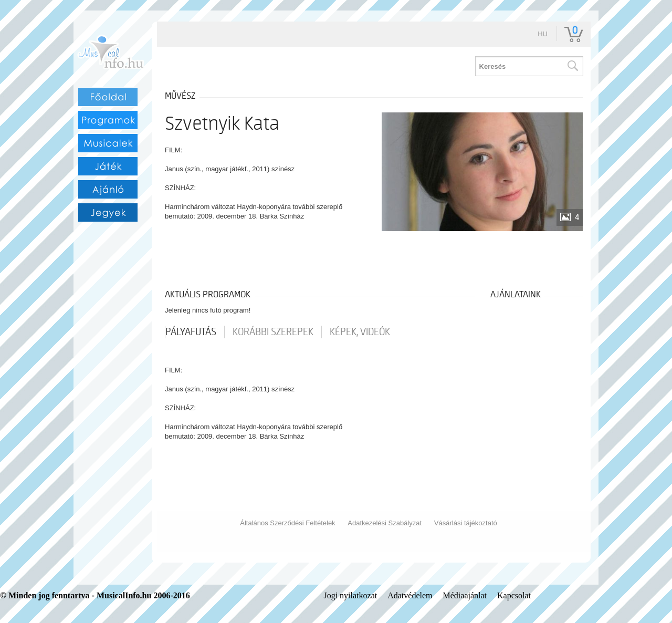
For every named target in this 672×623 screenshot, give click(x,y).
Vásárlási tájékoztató (466, 523)
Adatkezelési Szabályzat (385, 523)
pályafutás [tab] (191, 332)
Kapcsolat (514, 595)
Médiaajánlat (465, 595)
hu (543, 34)
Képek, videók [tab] (360, 332)
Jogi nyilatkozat (350, 595)
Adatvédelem (410, 595)
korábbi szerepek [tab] (273, 332)
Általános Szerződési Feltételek (287, 523)
